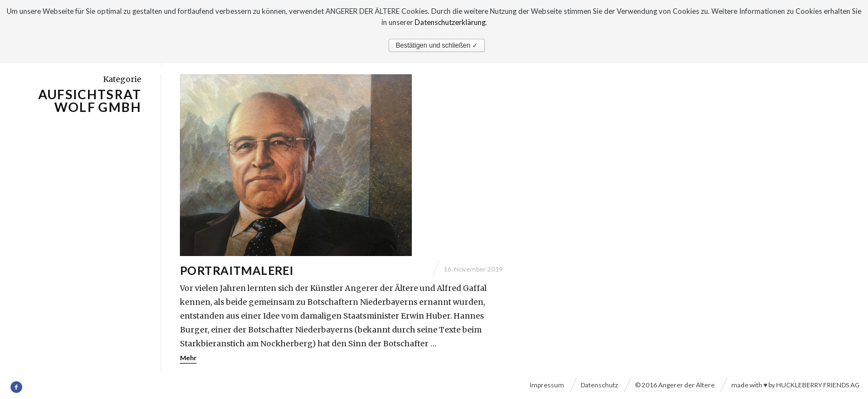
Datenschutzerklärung (450, 22)
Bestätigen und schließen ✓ (437, 45)
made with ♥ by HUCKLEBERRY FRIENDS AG (795, 385)
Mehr (188, 358)
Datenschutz (600, 385)
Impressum (547, 385)
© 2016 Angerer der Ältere (675, 385)
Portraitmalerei (237, 271)
